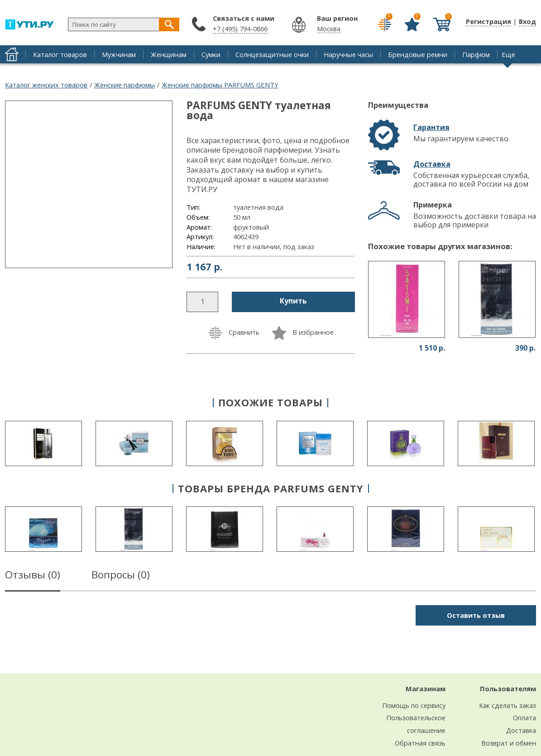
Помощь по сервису (414, 705)
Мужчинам (119, 54)
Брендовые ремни (418, 54)
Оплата (524, 717)
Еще (508, 54)
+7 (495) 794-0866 (240, 29)
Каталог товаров (60, 54)
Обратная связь (420, 743)
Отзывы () (33, 576)
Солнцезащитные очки (272, 54)
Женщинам (169, 54)
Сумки (211, 54)
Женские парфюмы (124, 85)
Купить (293, 301)
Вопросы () (121, 576)
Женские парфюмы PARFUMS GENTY (220, 85)
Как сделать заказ (507, 705)
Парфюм (476, 54)
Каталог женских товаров (46, 85)
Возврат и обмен (509, 743)
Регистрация (488, 21)
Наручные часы (348, 54)
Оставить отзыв (476, 615)
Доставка (432, 164)
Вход (527, 21)
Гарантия (431, 127)
